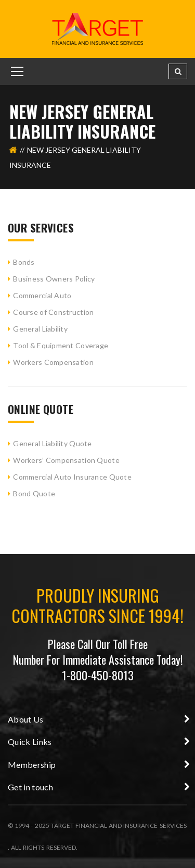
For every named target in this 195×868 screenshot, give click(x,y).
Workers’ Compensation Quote (66, 460)
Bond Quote (34, 493)
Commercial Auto (42, 295)
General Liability (40, 329)
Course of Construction (53, 312)
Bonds (24, 262)
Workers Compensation (53, 362)
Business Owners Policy (54, 279)
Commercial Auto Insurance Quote (72, 477)
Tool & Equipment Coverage (61, 345)
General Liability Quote (52, 443)
